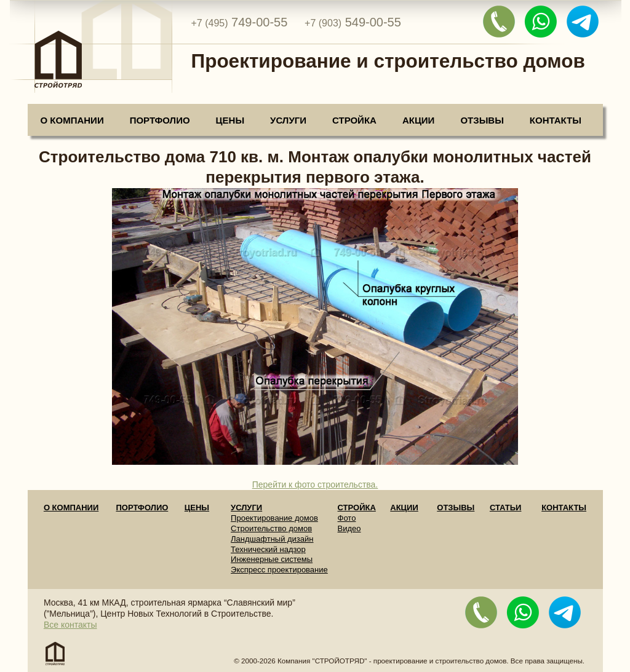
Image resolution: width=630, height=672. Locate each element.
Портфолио (160, 120)
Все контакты (70, 625)
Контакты (556, 120)
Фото (347, 518)
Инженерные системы (272, 559)
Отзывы (482, 120)
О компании (72, 120)
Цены (230, 120)
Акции (419, 120)
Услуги (288, 120)
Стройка (354, 120)
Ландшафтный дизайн (272, 539)
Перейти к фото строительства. (315, 484)
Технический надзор (268, 549)
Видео (349, 528)
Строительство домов (271, 528)
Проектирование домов (274, 518)
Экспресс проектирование (279, 570)
